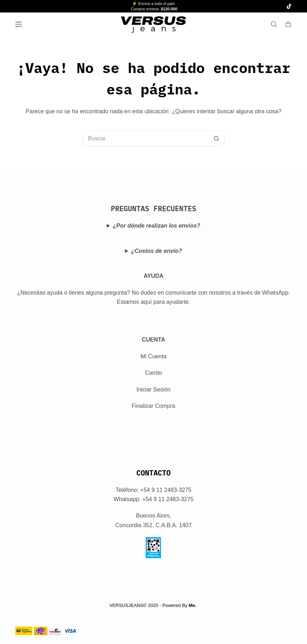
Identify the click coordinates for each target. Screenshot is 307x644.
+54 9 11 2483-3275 (168, 499)
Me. (193, 605)
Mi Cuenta (154, 356)
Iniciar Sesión (153, 389)
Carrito (153, 373)
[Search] (274, 24)
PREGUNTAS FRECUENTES (153, 209)
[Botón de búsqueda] (217, 138)
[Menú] (19, 24)
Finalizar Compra (153, 406)
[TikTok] (289, 6)
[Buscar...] (145, 138)
